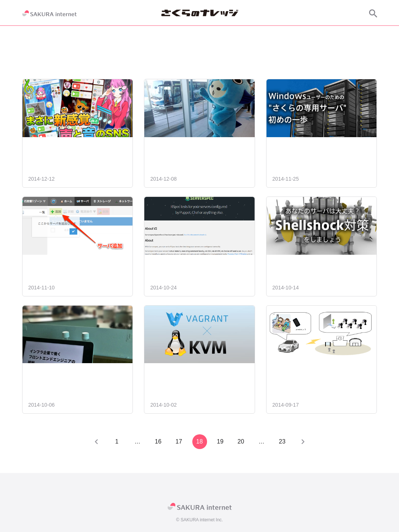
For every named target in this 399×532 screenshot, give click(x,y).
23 (282, 441)
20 (241, 441)
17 (179, 441)
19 (220, 441)
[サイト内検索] (373, 13)
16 (158, 441)
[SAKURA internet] (49, 13)
